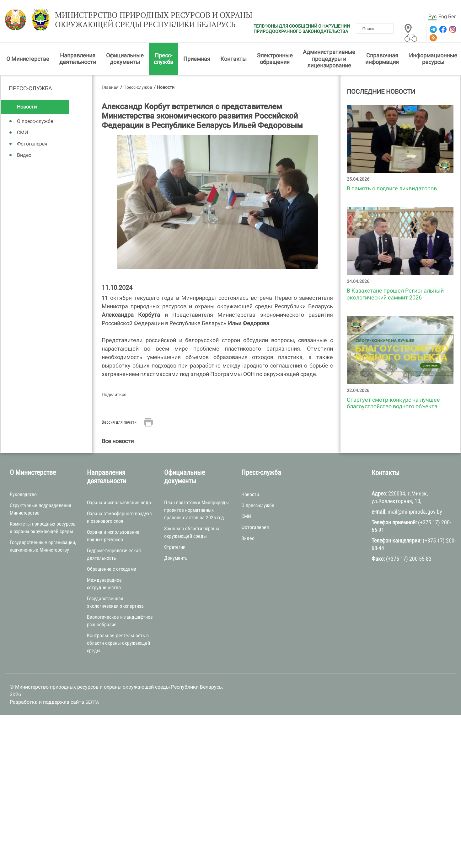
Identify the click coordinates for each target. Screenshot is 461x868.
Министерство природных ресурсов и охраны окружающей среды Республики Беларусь (146, 21)
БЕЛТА (92, 703)
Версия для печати (119, 423)
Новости (27, 108)
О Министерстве (28, 60)
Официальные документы (125, 60)
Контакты (233, 60)
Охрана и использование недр (119, 504)
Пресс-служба (163, 60)
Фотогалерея (32, 145)
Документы (176, 559)
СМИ (22, 134)
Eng (443, 16)
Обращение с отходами (112, 570)
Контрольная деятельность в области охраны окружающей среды (118, 644)
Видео (24, 156)
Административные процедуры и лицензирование (329, 60)
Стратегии (175, 548)
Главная (110, 88)
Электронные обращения (275, 60)
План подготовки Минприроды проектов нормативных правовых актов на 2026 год (196, 511)
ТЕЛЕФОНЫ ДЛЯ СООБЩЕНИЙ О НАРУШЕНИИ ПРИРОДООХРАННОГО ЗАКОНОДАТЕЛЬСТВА (302, 29)
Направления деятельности (78, 60)
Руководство (23, 495)
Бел (452, 16)
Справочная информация (382, 60)
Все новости (118, 442)
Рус (432, 16)
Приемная (197, 60)
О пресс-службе (35, 122)
